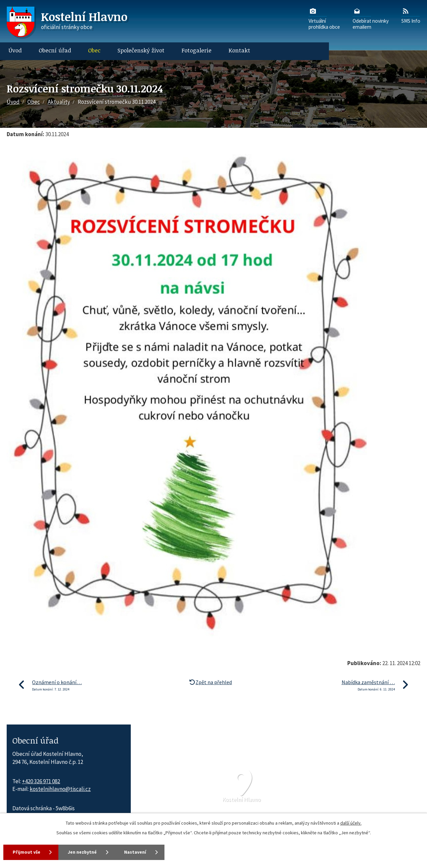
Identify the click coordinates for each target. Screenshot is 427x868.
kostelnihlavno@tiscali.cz (60, 789)
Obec (94, 50)
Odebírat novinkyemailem (371, 18)
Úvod (15, 50)
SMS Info (411, 15)
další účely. (351, 823)
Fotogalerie (196, 50)
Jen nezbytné (83, 852)
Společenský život (141, 50)
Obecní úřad (55, 50)
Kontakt (239, 50)
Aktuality (59, 102)
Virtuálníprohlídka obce (324, 18)
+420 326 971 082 (41, 781)
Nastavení (137, 852)
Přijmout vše (27, 852)
